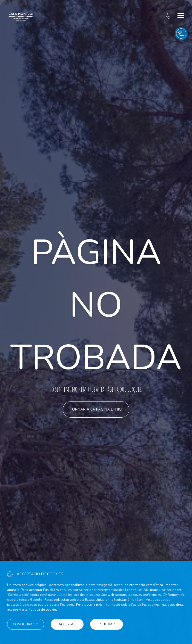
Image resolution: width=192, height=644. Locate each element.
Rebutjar (107, 624)
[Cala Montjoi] (21, 16)
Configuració (26, 624)
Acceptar (67, 624)
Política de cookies (43, 610)
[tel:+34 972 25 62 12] (168, 16)
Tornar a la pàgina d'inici (96, 409)
